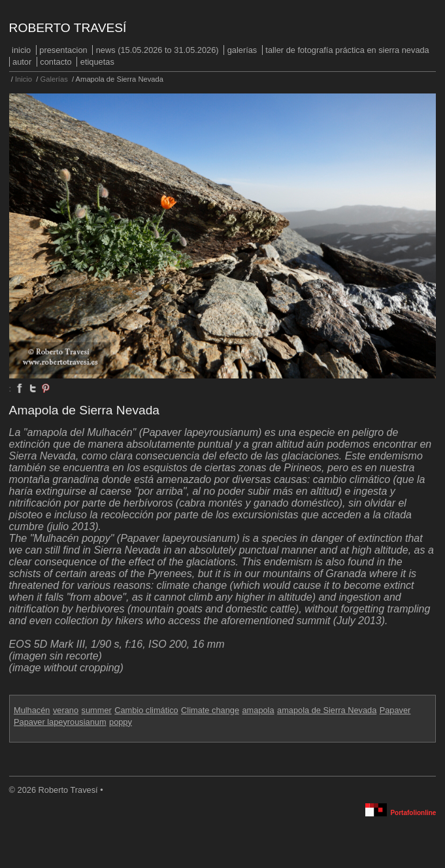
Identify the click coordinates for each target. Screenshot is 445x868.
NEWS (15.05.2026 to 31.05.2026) (157, 50)
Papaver (395, 710)
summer (97, 710)
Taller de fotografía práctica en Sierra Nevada (347, 50)
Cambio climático (146, 710)
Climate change (210, 710)
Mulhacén (32, 710)
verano (66, 710)
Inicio (21, 50)
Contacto (56, 62)
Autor (22, 62)
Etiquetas (97, 62)
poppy (121, 722)
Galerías (242, 50)
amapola (258, 710)
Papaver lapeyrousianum (60, 722)
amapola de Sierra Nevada (327, 710)
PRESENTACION (63, 50)
